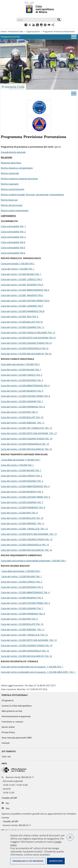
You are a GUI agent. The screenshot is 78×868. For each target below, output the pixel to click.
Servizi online (8, 727)
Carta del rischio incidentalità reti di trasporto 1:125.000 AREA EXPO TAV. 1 (38, 672)
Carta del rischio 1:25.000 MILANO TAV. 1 (21, 274)
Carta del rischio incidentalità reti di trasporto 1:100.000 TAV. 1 (32, 667)
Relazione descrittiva (11, 163)
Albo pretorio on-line (12, 711)
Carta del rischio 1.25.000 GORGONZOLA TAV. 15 (25, 444)
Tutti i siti (6, 757)
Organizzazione (33, 31)
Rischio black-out (9, 200)
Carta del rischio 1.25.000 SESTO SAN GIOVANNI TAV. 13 (29, 433)
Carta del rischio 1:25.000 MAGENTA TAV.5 (22, 295)
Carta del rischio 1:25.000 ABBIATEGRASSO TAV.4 (25, 290)
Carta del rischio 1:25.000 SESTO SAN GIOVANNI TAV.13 (28, 338)
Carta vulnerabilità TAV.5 (13, 248)
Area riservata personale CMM (17, 738)
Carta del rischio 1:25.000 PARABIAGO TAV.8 (23, 311)
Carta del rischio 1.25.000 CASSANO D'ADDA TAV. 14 (27, 439)
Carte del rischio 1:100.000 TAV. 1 (17, 465)
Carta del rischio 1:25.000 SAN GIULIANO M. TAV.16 (26, 354)
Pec (8, 803)
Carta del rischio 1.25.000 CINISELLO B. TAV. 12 (24, 529)
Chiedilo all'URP (10, 798)
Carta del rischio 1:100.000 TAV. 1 (18, 269)
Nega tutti (70, 837)
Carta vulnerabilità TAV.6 (13, 253)
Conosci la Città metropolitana (17, 706)
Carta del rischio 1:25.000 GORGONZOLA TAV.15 (25, 348)
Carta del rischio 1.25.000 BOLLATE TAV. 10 (22, 417)
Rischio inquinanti (10, 184)
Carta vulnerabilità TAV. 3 (13, 237)
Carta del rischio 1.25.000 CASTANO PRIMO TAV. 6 (25, 396)
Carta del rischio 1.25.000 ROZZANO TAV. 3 (22, 380)
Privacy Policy (8, 732)
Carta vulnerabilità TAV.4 (13, 242)
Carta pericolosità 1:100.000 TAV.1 (18, 264)
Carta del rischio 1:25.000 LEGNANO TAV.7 (22, 306)
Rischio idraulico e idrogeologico (17, 168)
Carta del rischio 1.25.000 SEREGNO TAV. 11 (23, 423)
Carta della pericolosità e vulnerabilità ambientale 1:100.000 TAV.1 (34, 561)
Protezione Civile (16, 31)
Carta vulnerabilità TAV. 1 (13, 226)
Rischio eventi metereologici (15, 211)
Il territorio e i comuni (12, 722)
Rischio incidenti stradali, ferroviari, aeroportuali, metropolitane (33, 195)
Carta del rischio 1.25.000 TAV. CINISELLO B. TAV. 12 (26, 428)
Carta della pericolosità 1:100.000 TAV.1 (20, 364)
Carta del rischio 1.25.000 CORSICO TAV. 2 (21, 375)
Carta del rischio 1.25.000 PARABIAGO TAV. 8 (23, 407)
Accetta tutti (56, 861)
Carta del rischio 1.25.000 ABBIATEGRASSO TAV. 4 (25, 386)
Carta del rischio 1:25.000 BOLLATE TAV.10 (22, 322)
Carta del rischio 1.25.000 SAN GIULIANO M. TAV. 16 (26, 449)
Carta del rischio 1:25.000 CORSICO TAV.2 (21, 279)
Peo (8, 809)
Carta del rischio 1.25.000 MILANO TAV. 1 (21, 370)
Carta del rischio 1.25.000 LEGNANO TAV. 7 (22, 401)
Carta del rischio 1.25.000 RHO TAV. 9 (19, 412)
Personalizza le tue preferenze (28, 861)
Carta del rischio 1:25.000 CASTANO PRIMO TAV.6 (25, 301)
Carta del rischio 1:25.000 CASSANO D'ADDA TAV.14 (26, 343)
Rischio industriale (10, 173)
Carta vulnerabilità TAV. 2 (13, 232)
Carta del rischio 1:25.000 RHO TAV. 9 (19, 317)
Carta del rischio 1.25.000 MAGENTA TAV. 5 (22, 391)
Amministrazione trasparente (16, 716)
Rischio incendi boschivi (13, 189)
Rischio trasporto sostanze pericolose (19, 179)
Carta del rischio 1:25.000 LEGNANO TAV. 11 (23, 327)
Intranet (6, 743)
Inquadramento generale (13, 152)
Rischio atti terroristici (12, 205)
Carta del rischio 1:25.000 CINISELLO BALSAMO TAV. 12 (28, 333)
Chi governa (8, 701)
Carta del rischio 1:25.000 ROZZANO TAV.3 (22, 285)
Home (3, 31)
